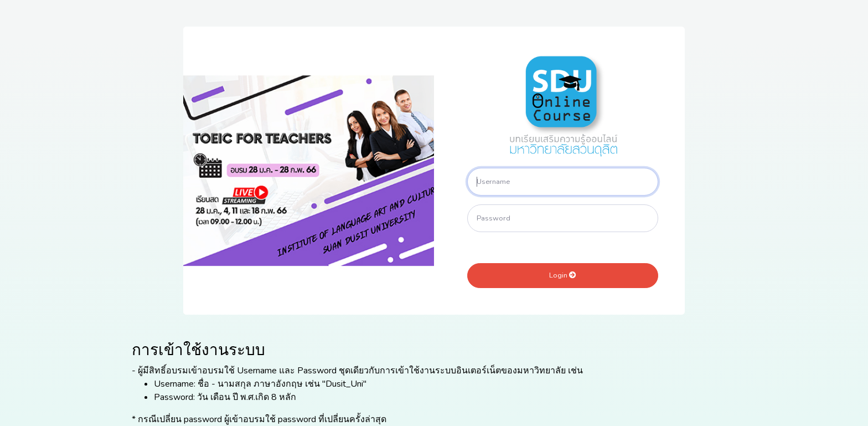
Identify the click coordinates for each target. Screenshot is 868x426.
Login (563, 275)
